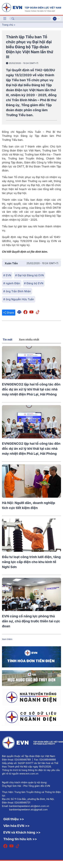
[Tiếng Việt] (32, 7)
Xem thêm (7, 639)
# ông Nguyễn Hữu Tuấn (19, 299)
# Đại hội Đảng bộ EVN (29, 275)
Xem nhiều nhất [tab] (29, 340)
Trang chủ (8, 25)
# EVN (7, 275)
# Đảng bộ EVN (34, 283)
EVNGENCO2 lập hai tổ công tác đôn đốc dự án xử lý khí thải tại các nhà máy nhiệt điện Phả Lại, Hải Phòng (31, 389)
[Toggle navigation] (5, 19)
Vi (55, 19)
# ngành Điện (12, 283)
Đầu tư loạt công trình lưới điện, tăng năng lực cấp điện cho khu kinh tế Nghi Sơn (31, 562)
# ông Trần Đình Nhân (17, 291)
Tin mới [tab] (7, 340)
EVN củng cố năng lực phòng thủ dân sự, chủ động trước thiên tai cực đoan (31, 621)
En (59, 19)
